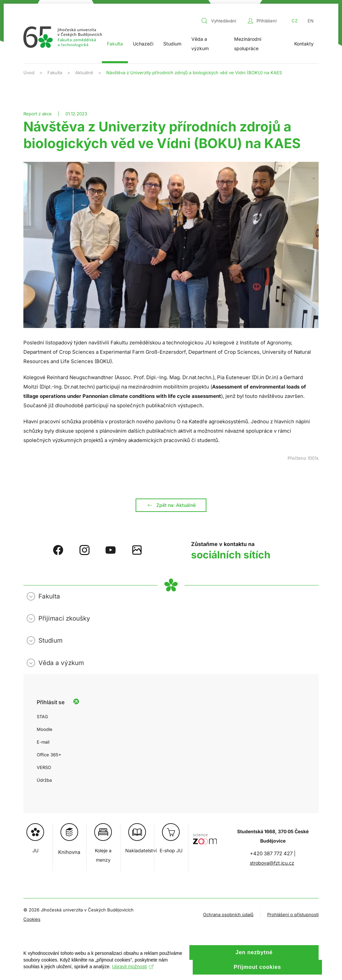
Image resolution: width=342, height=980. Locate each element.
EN (311, 21)
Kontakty (304, 44)
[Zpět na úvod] (63, 37)
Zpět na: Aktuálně (171, 505)
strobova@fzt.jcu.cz (272, 863)
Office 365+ (49, 755)
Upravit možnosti (133, 973)
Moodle (45, 729)
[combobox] (223, 21)
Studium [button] (172, 44)
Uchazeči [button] (143, 44)
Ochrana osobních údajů (228, 914)
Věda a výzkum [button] (200, 44)
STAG (42, 717)
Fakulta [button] (115, 44)
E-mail (43, 742)
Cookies (32, 919)
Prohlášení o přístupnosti (293, 914)
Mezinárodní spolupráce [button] (248, 44)
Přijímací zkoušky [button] (64, 618)
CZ (295, 21)
